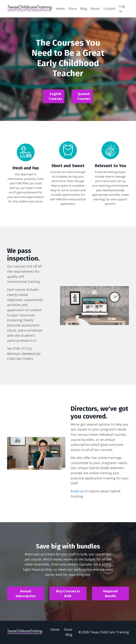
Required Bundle (110, 594)
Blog (84, 9)
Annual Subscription (26, 594)
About (95, 9)
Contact (110, 9)
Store (73, 9)
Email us (77, 492)
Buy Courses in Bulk (68, 594)
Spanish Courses (84, 96)
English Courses (55, 96)
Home (60, 9)
